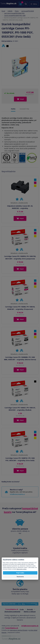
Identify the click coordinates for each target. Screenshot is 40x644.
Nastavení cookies (14, 632)
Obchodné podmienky (12, 612)
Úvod (3, 11)
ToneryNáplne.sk (11, 628)
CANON (10, 11)
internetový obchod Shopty (19, 630)
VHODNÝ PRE (24, 109)
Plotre (17, 11)
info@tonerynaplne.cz (17, 494)
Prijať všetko (20, 573)
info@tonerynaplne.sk (30, 626)
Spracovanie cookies (22, 569)
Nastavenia (20, 577)
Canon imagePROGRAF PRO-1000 (15, 15)
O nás (22, 609)
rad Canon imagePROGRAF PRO (14, 13)
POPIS (13, 109)
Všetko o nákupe (30, 612)
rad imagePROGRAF (28, 11)
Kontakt (30, 609)
